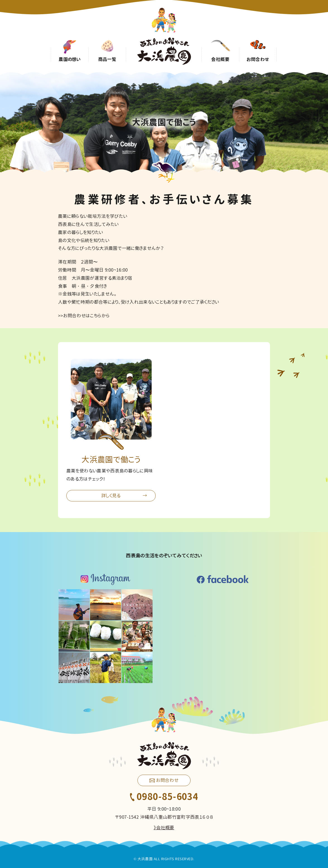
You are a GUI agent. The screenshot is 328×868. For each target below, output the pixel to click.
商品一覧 (107, 59)
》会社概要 (164, 828)
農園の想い (70, 59)
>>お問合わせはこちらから (84, 316)
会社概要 (220, 59)
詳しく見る (111, 496)
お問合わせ (258, 59)
